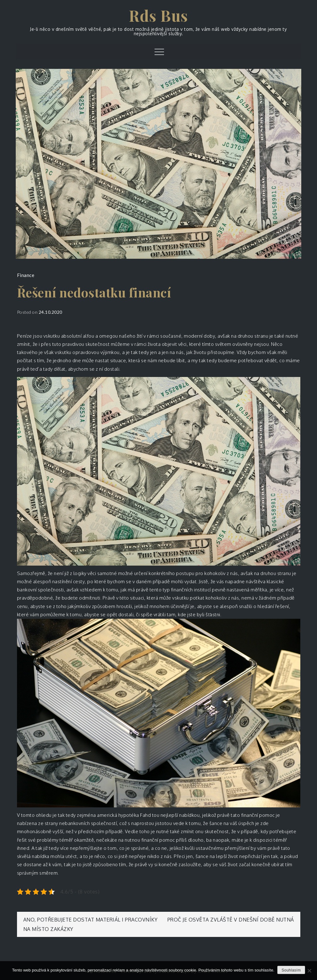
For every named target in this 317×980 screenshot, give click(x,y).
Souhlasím (291, 970)
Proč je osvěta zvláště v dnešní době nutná (231, 920)
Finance (26, 275)
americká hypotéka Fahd (124, 815)
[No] (309, 971)
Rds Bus (158, 15)
